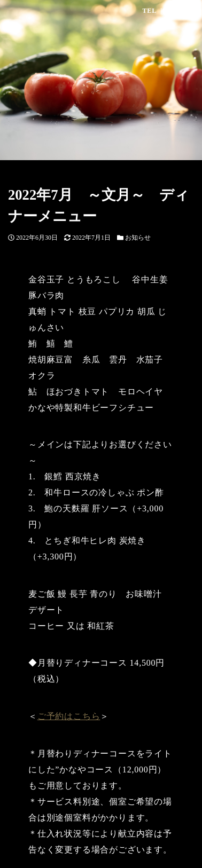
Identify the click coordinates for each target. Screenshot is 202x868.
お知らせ (138, 238)
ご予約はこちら (69, 716)
